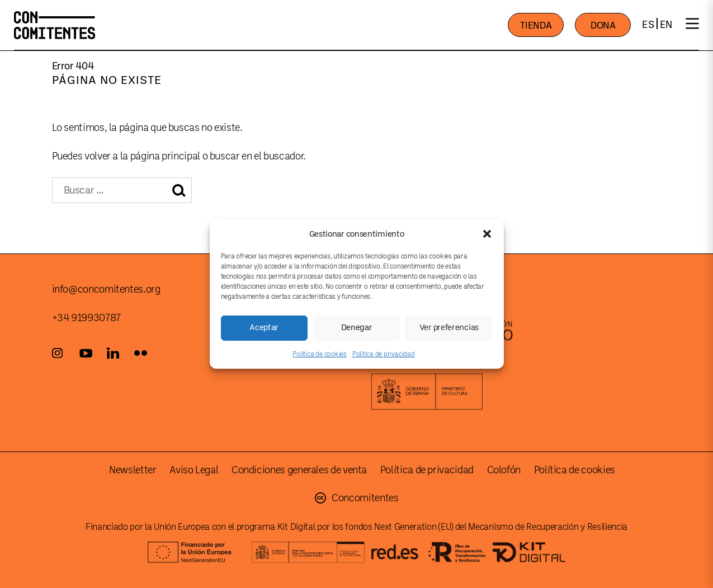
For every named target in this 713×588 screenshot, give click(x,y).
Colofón (504, 470)
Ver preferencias (449, 328)
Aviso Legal (194, 470)
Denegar (357, 328)
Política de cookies (319, 354)
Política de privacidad (384, 354)
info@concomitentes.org (106, 289)
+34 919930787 (86, 318)
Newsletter (133, 470)
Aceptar (264, 328)
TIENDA (536, 25)
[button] (487, 234)
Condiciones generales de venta (299, 470)
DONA (603, 25)
